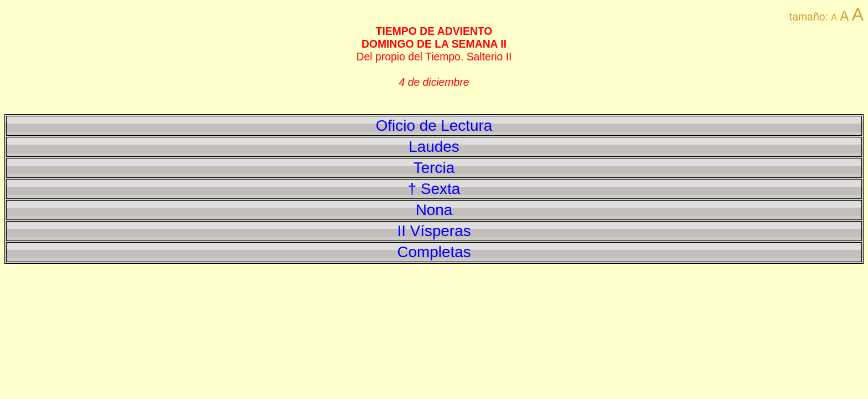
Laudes (434, 147)
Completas (434, 252)
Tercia (434, 168)
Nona (434, 210)
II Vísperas (434, 231)
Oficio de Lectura (434, 126)
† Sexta (434, 189)
